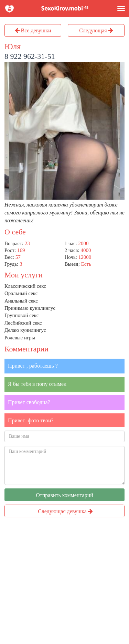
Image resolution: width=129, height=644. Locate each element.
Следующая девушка (65, 511)
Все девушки (33, 30)
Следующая (96, 30)
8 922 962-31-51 (30, 56)
